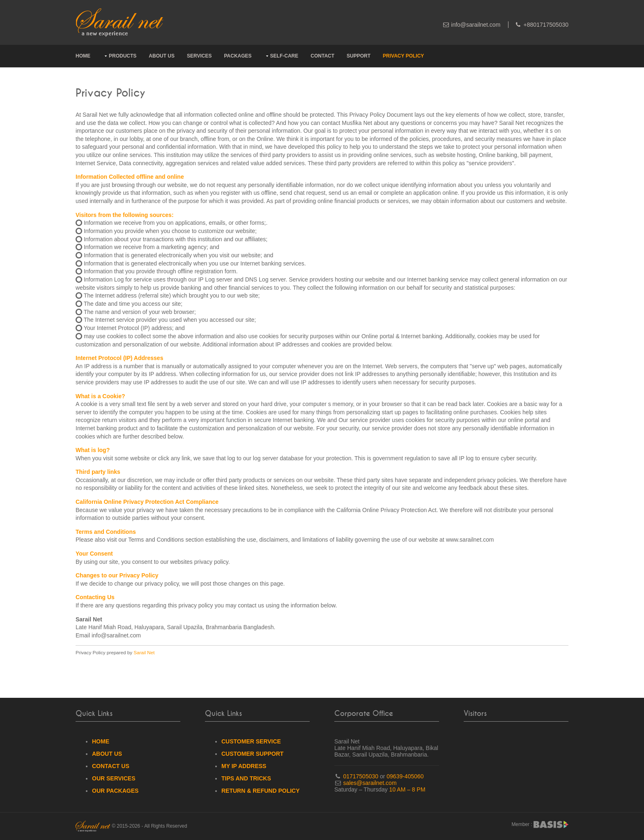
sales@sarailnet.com (370, 783)
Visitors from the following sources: (125, 215)
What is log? (93, 450)
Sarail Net (144, 652)
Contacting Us (95, 597)
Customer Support (252, 754)
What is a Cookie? (100, 396)
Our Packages (115, 791)
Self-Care (284, 56)
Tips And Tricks (246, 778)
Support (359, 56)
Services (199, 56)
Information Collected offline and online (130, 177)
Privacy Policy (403, 56)
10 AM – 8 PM (407, 789)
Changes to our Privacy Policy (117, 575)
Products (123, 56)
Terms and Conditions (106, 532)
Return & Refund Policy (261, 791)
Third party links (98, 472)
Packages (238, 56)
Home (83, 56)
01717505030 (360, 776)
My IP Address (244, 766)
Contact (322, 56)
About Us (162, 56)
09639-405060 (405, 776)
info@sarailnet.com (476, 25)
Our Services (114, 778)
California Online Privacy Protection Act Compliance (147, 502)
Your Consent (94, 554)
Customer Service (251, 741)
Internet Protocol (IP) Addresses (119, 358)
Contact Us (111, 766)
